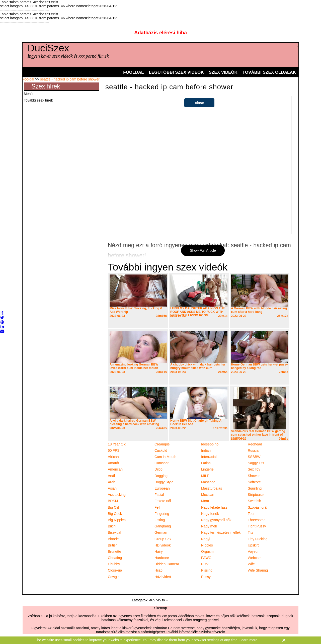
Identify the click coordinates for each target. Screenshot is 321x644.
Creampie (162, 444)
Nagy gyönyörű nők (216, 520)
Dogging (161, 476)
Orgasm (207, 551)
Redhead (255, 444)
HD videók (163, 545)
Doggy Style (164, 482)
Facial (159, 495)
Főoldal (133, 72)
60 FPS (114, 450)
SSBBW (254, 457)
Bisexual (114, 532)
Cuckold (161, 450)
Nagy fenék (210, 514)
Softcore (254, 482)
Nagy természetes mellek (221, 532)
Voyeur (253, 551)
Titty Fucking (258, 539)
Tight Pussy (257, 526)
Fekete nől (163, 501)
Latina (206, 463)
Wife (251, 564)
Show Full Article (203, 250)
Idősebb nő (210, 444)
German (161, 532)
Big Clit (113, 507)
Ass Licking (117, 495)
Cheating (115, 558)
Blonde (113, 539)
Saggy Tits (256, 463)
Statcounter (178, 600)
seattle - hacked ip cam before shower (70, 79)
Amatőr (113, 463)
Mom (205, 501)
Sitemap (160, 608)
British (113, 545)
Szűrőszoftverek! (212, 632)
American (115, 469)
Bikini (112, 526)
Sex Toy (254, 469)
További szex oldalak (269, 72)
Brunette (114, 551)
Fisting (160, 520)
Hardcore (162, 558)
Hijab (158, 570)
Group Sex (163, 539)
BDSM (113, 501)
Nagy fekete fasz (214, 507)
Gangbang (163, 526)
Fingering (162, 514)
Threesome (257, 520)
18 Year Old (117, 444)
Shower (254, 476)
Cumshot (162, 463)
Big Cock (115, 514)
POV (205, 564)
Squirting (255, 488)
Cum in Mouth (165, 457)
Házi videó (163, 577)
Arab (112, 482)
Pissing (207, 570)
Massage (208, 482)
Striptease (256, 495)
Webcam (255, 558)
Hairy (159, 551)
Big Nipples (117, 520)
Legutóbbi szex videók (176, 72)
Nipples (207, 545)
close (199, 103)
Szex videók (223, 72)
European (162, 488)
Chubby (114, 564)
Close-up (115, 570)
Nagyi (206, 539)
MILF (205, 476)
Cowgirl (114, 577)
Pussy (206, 577)
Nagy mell (209, 526)
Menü (28, 94)
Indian (206, 450)
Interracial (209, 457)
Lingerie (207, 469)
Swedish (254, 501)
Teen (252, 514)
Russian (254, 450)
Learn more (249, 640)
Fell (157, 507)
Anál (111, 476)
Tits (251, 532)
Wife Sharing (258, 570)
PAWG (206, 558)
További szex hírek (38, 100)
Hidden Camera (167, 564)
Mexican (208, 495)
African (113, 457)
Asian (112, 488)
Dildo (158, 469)
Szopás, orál (258, 507)
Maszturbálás (212, 488)
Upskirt (253, 545)
